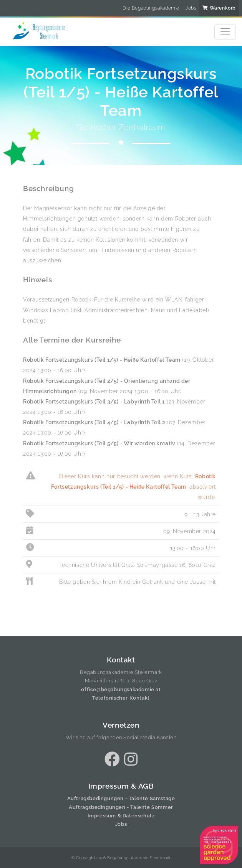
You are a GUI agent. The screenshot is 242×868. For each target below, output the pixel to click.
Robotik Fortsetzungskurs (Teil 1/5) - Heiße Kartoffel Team (102, 360)
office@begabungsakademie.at (121, 689)
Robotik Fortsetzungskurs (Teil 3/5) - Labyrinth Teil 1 (94, 401)
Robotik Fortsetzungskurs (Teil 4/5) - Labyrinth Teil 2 (94, 422)
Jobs (191, 8)
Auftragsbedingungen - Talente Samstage (121, 798)
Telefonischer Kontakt (121, 698)
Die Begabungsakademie (151, 8)
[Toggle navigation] (225, 32)
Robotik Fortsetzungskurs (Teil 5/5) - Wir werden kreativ (99, 443)
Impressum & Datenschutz (121, 816)
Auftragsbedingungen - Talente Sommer (121, 807)
